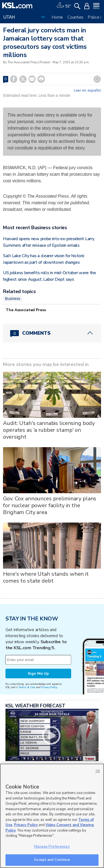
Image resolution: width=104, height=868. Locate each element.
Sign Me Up (38, 673)
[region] (52, 816)
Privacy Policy (49, 687)
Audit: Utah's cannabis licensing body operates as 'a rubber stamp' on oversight (49, 430)
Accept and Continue (52, 860)
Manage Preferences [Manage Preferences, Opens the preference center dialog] (52, 847)
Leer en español (87, 90)
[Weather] (64, 5)
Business (13, 299)
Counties (75, 17)
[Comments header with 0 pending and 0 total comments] (52, 333)
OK (98, 771)
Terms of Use (27, 687)
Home (57, 17)
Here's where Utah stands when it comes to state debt (46, 577)
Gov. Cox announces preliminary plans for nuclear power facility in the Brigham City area (50, 505)
